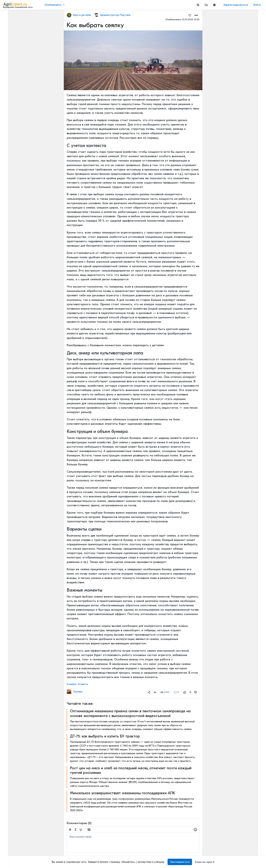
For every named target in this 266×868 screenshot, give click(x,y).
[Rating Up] (185, 692)
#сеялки (71, 684)
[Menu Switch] (22, 865)
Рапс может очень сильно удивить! (244, 619)
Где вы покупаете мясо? (239, 63)
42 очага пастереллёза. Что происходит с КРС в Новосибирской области (244, 196)
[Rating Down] (196, 692)
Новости (10, 21)
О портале (10, 849)
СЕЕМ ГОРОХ (232, 276)
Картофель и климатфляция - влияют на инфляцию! (244, 726)
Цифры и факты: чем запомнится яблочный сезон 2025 (244, 602)
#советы (83, 684)
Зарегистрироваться (236, 5)
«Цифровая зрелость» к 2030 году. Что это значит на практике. (244, 491)
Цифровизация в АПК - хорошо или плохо (244, 410)
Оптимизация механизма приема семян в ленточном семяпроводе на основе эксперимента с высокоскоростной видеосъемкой (130, 713)
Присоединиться (180, 862)
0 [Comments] (176, 692)
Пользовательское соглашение (21, 842)
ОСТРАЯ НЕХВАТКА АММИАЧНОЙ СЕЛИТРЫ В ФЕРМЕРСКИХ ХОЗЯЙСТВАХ (244, 333)
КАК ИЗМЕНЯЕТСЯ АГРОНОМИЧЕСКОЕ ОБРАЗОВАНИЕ (244, 39)
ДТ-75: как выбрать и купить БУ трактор (105, 736)
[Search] (198, 5)
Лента (8, 16)
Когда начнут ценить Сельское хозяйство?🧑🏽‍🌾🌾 (244, 643)
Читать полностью (235, 35)
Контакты (10, 853)
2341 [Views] (165, 692)
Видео (8, 27)
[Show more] (25, 84)
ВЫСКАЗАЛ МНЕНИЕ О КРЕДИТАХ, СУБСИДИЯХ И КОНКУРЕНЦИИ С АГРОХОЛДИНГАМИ (244, 667)
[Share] (149, 692)
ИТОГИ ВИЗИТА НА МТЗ (239, 834)
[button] (206, 5)
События (10, 33)
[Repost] (155, 692)
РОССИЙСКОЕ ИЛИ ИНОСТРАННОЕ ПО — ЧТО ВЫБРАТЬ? (244, 357)
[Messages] (206, 5)
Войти (257, 5)
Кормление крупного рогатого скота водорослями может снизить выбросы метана (244, 684)
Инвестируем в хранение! (240, 175)
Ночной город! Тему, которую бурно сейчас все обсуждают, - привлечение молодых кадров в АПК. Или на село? (244, 705)
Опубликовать (53, 5)
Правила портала (14, 845)
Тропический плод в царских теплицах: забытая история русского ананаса (244, 134)
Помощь (9, 857)
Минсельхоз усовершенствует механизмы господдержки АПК (122, 793)
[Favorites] (190, 15)
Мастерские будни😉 (237, 316)
